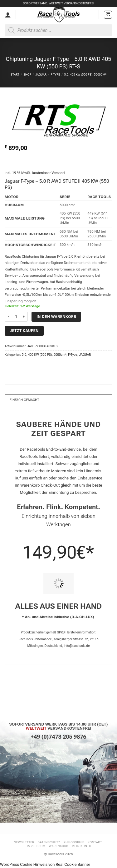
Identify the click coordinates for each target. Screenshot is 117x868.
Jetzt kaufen (24, 331)
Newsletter (24, 842)
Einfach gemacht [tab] (24, 400)
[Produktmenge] (16, 317)
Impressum (36, 846)
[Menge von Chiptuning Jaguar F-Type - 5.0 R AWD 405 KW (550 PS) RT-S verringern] (8, 317)
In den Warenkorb (56, 317)
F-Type (55, 74)
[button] (108, 15)
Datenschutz (49, 842)
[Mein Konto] (8, 15)
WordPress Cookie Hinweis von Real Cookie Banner (45, 864)
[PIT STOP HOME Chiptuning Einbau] (58, 584)
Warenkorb (58, 846)
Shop (27, 74)
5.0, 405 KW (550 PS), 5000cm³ (85, 74)
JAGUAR (41, 74)
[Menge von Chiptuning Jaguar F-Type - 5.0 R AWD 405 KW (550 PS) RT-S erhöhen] (24, 317)
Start (15, 74)
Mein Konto (82, 846)
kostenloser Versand (48, 173)
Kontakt (95, 842)
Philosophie (74, 842)
